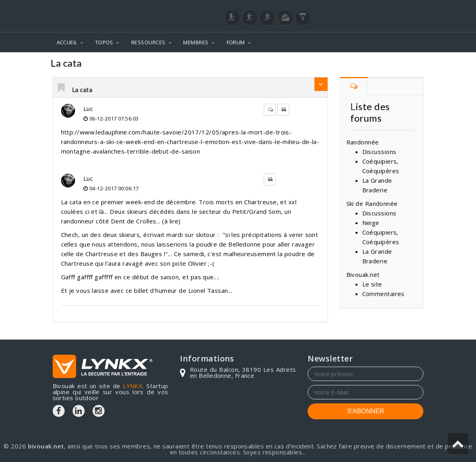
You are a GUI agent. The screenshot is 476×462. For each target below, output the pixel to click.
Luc (88, 109)
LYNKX (133, 386)
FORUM (236, 42)
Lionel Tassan (208, 290)
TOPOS (104, 42)
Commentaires (383, 294)
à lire (172, 221)
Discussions (379, 152)
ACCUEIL (67, 42)
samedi (194, 254)
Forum (382, 64)
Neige (412, 64)
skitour (206, 235)
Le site (372, 284)
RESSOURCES (148, 42)
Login (384, 8)
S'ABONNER (366, 411)
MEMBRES (196, 42)
